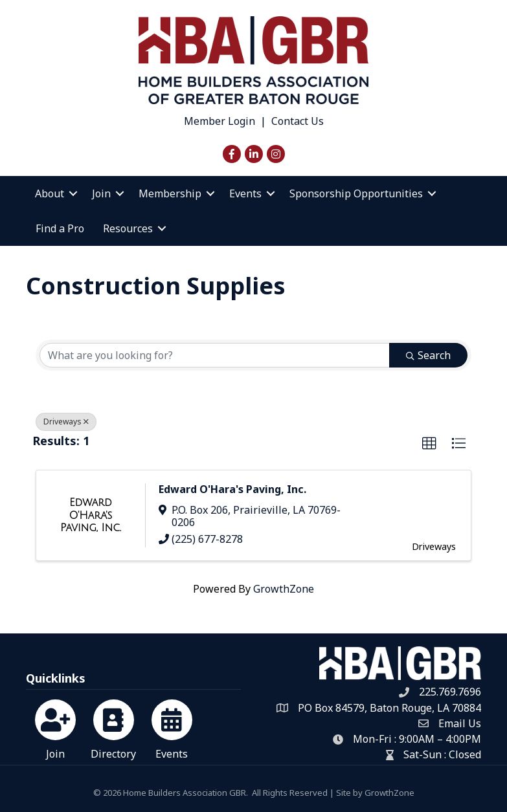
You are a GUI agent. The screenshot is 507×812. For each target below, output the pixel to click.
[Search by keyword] (215, 355)
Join (101, 193)
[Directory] (114, 727)
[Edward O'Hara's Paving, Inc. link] (91, 515)
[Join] (55, 727)
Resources (128, 228)
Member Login (220, 121)
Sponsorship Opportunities (356, 193)
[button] (429, 444)
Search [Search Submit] (428, 355)
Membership (170, 193)
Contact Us (298, 121)
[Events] (172, 727)
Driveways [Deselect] (66, 422)
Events (245, 193)
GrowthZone (284, 589)
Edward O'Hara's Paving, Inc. (232, 489)
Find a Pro (60, 228)
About (50, 193)
